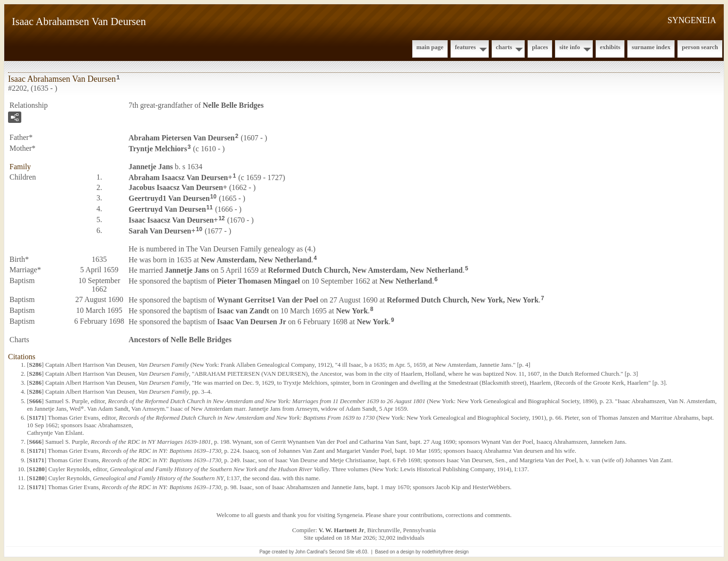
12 (221, 218)
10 (213, 197)
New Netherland (406, 281)
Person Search (700, 47)
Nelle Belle (233, 105)
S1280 (37, 469)
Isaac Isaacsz (171, 220)
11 (210, 207)
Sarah (160, 231)
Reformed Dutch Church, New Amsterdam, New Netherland (365, 270)
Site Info (570, 47)
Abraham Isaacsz (178, 177)
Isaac (243, 311)
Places (540, 47)
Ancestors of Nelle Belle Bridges (180, 340)
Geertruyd (167, 209)
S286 (35, 365)
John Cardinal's (311, 552)
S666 (35, 401)
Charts (504, 47)
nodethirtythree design (445, 552)
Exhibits (610, 47)
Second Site (342, 552)
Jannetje (151, 167)
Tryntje (158, 149)
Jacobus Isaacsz (176, 187)
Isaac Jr (251, 322)
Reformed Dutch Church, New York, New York (463, 300)
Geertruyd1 (169, 198)
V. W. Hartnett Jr (341, 530)
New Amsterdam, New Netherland (256, 259)
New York (352, 311)
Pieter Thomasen (258, 281)
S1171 (37, 418)
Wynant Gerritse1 (268, 300)
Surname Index (651, 47)
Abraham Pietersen (182, 138)
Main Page (430, 47)
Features (465, 47)
